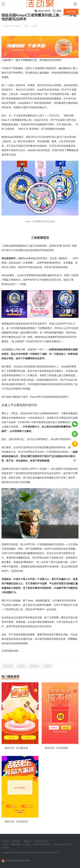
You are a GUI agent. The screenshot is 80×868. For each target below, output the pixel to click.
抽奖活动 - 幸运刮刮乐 (16, 822)
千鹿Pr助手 (16, 844)
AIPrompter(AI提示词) (63, 844)
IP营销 (71, 639)
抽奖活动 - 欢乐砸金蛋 (16, 748)
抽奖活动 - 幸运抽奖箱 (56, 748)
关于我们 (6, 841)
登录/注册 (71, 12)
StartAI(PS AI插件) (41, 844)
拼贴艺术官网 (41, 841)
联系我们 (17, 841)
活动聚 (34, 26)
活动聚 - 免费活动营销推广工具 (28, 853)
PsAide (27, 844)
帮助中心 (28, 841)
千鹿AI (5, 844)
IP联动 (26, 60)
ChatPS (5, 847)
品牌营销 (8, 666)
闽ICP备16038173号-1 (50, 853)
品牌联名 (34, 666)
